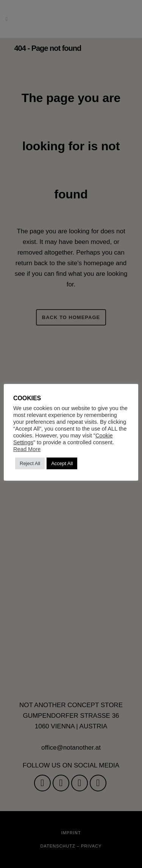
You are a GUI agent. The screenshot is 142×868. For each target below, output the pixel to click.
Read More (27, 449)
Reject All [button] (30, 463)
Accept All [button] (62, 463)
